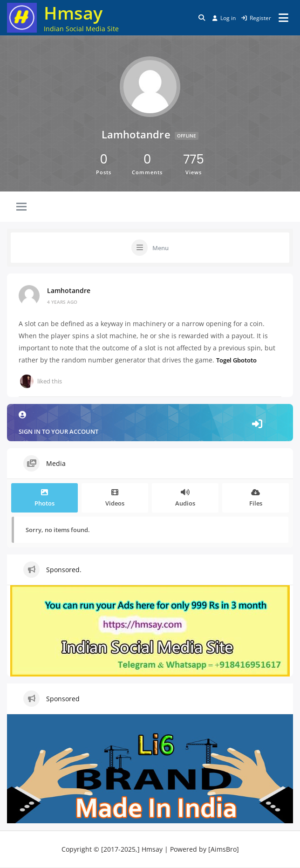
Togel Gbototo (236, 360)
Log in (224, 18)
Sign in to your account (150, 423)
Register (256, 18)
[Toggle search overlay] (202, 18)
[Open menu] (283, 18)
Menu (160, 248)
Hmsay (73, 13)
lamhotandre (69, 290)
